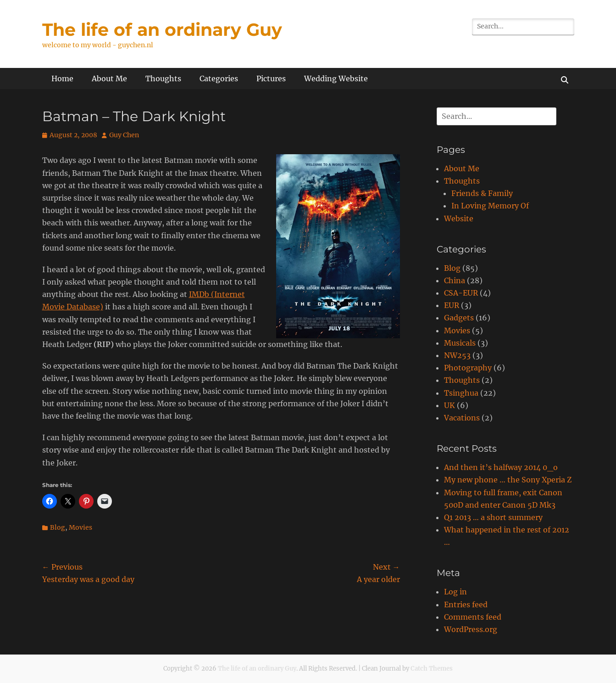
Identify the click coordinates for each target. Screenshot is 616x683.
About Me (109, 78)
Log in (455, 592)
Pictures (271, 78)
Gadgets (459, 318)
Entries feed (466, 605)
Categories (219, 78)
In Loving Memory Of (490, 206)
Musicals (460, 343)
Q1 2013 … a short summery (493, 517)
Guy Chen (124, 135)
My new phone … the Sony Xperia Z (508, 480)
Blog (58, 527)
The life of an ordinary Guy (162, 30)
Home (62, 78)
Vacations (462, 418)
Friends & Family (482, 193)
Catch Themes (432, 669)
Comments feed (473, 617)
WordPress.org (471, 629)
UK (450, 405)
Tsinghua (461, 393)
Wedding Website (336, 78)
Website (459, 218)
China (455, 280)
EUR (452, 305)
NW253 (457, 355)
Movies (80, 527)
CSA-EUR (461, 293)
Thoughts (163, 78)
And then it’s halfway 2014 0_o (501, 467)
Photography (468, 368)
